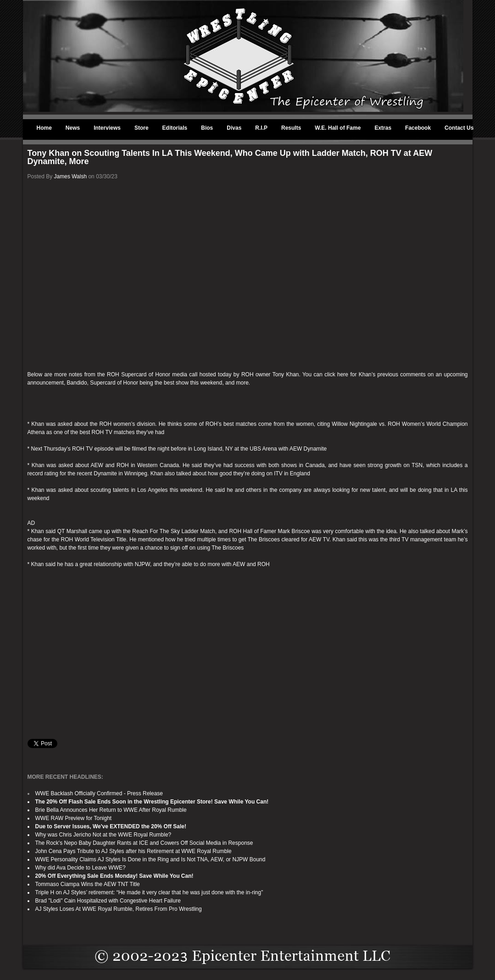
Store (142, 128)
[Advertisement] (248, 654)
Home (44, 128)
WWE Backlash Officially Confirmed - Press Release (99, 793)
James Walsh (71, 176)
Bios (207, 128)
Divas (234, 128)
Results (291, 128)
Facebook (418, 128)
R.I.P (261, 128)
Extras (383, 128)
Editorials (175, 128)
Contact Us (459, 128)
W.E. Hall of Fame (338, 128)
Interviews (107, 128)
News (73, 128)
